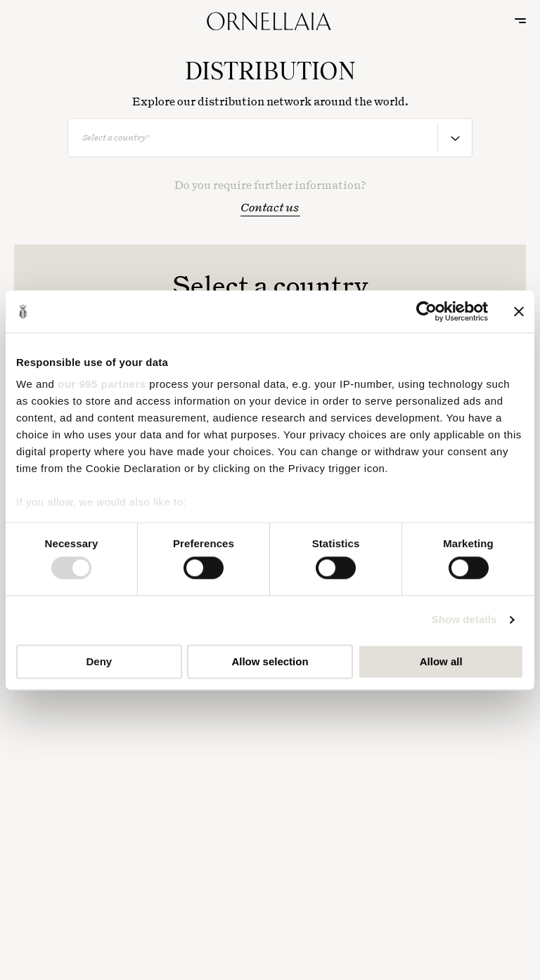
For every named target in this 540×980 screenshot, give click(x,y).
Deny (99, 661)
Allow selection (270, 661)
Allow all (441, 661)
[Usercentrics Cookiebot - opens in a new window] (426, 311)
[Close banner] (519, 311)
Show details (464, 620)
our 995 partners (102, 384)
